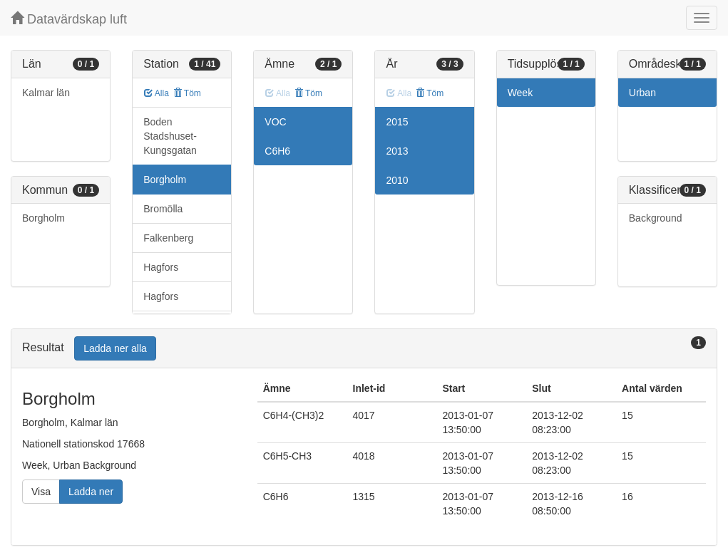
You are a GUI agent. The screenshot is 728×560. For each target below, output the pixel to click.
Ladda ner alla (115, 348)
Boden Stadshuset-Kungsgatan (170, 136)
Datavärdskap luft (69, 19)
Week (521, 93)
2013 (397, 151)
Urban (642, 93)
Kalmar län (46, 93)
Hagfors (161, 267)
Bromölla (163, 209)
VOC (275, 122)
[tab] (364, 349)
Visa (41, 492)
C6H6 (277, 151)
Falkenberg (168, 238)
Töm (187, 93)
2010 (397, 180)
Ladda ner (91, 492)
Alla (157, 93)
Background (656, 218)
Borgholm (43, 218)
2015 (397, 122)
